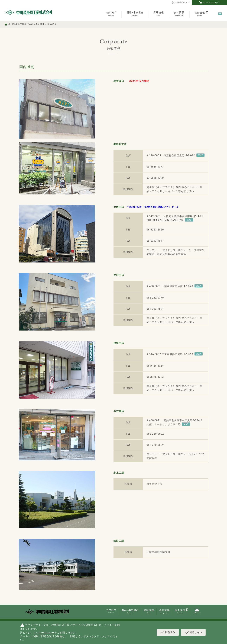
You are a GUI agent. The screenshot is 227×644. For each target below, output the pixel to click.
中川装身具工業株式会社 (21, 24)
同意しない (193, 632)
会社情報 (40, 24)
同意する (168, 632)
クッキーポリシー (44, 633)
